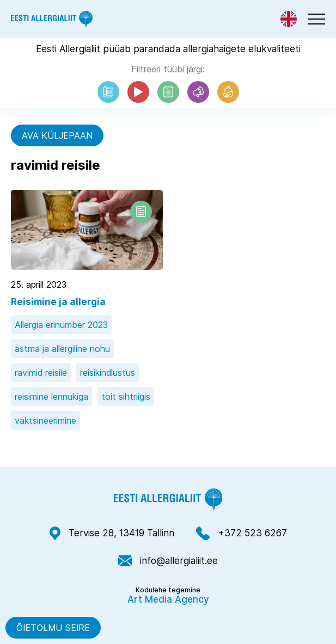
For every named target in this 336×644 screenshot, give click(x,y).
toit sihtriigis (126, 397)
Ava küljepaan (57, 135)
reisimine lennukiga (51, 397)
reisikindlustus (108, 373)
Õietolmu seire (53, 628)
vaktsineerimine (45, 420)
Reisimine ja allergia (58, 302)
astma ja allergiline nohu (62, 349)
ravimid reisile (41, 373)
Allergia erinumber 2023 (61, 325)
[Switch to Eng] (289, 19)
